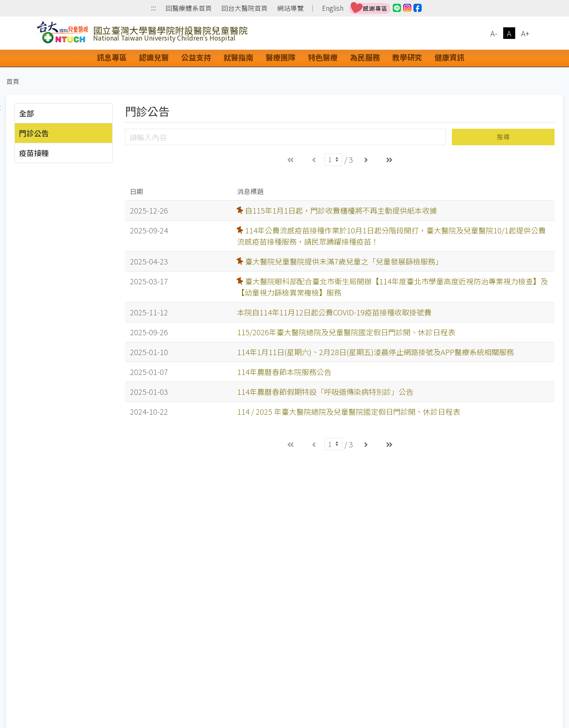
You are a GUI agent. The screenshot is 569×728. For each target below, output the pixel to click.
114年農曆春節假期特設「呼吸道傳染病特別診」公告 (325, 392)
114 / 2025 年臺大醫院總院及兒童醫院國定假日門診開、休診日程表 (349, 411)
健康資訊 (449, 57)
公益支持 (196, 57)
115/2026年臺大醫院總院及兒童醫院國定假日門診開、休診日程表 (346, 332)
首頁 (13, 81)
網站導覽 (291, 8)
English (333, 8)
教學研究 (407, 57)
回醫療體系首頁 (189, 8)
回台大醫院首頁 (245, 8)
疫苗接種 (34, 153)
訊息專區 (112, 57)
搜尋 (503, 137)
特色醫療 (323, 57)
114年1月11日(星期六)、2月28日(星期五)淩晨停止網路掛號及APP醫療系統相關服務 (376, 352)
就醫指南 (238, 57)
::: (154, 8)
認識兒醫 (154, 57)
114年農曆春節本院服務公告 (284, 372)
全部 (26, 113)
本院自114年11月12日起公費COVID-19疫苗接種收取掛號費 (334, 312)
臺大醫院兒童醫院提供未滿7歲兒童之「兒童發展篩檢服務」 (344, 261)
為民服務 (365, 57)
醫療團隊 (281, 57)
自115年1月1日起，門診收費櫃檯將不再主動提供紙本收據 (341, 210)
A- (494, 33)
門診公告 (34, 133)
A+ (525, 33)
